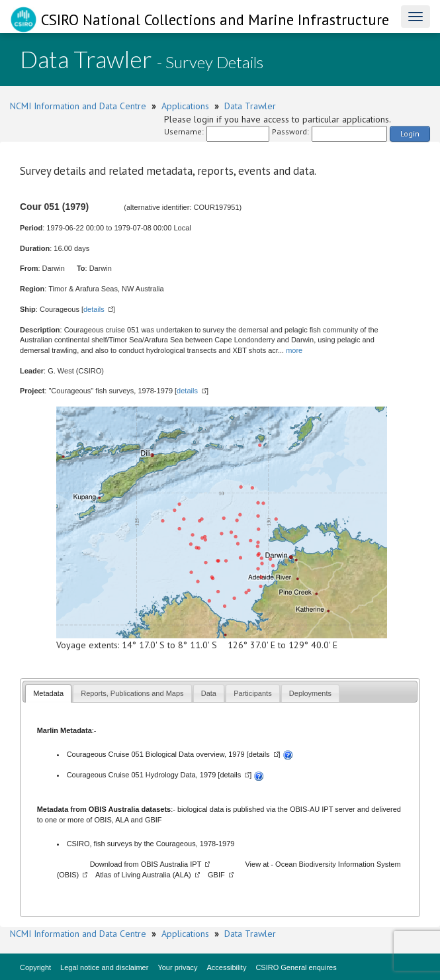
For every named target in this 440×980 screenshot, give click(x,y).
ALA (122, 820)
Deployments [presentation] (310, 693)
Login (410, 133)
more (294, 350)
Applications (185, 106)
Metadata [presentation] (48, 693)
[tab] (48, 693)
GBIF (154, 820)
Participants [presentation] (252, 693)
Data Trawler (250, 106)
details (94, 309)
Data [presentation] (209, 693)
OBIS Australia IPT (171, 864)
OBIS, (105, 820)
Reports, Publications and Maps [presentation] (132, 693)
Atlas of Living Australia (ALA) (143, 875)
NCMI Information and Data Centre (78, 106)
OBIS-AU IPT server (323, 809)
